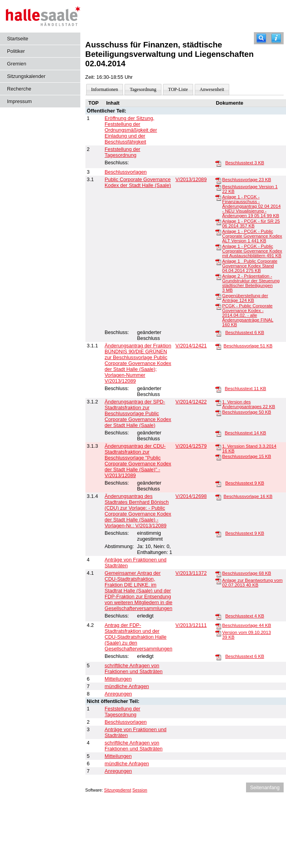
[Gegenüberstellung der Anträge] (218, 296)
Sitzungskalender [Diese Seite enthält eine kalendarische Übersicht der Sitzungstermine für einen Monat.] (26, 76)
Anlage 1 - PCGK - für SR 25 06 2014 (251, 223)
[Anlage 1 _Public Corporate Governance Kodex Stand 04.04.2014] (218, 261)
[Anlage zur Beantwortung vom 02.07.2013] (218, 581)
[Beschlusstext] (218, 163)
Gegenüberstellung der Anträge (245, 298)
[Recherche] (261, 38)
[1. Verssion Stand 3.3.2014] (218, 447)
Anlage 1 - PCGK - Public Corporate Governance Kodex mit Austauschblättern (252, 251)
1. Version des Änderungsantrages (249, 404)
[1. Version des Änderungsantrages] (218, 402)
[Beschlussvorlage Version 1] (218, 187)
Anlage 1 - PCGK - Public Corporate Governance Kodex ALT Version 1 (252, 236)
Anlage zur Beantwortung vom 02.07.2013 (252, 583)
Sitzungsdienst (118, 790)
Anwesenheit (212, 89)
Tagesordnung (143, 89)
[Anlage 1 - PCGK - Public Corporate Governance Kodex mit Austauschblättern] (218, 247)
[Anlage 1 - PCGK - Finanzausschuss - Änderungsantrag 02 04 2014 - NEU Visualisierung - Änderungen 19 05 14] (218, 197)
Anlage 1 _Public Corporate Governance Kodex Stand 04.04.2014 (250, 266)
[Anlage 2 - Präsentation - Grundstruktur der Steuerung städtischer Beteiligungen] (218, 276)
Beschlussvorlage (247, 180)
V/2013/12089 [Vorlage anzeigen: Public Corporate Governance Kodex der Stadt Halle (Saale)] (191, 179)
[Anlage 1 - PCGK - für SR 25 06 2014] (218, 222)
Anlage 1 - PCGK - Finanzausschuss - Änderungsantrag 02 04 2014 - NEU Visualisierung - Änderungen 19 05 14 (251, 206)
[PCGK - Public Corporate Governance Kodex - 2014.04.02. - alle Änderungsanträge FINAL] (218, 306)
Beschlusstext (245, 163)
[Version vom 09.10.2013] (218, 633)
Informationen (105, 89)
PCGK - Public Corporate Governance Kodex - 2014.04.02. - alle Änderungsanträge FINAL (248, 315)
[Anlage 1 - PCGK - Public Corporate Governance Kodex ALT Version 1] (218, 232)
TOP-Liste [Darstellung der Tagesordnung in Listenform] (178, 89)
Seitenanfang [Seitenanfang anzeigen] (265, 787)
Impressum (19, 101)
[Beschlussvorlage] (218, 180)
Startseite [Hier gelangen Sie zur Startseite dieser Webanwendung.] (18, 39)
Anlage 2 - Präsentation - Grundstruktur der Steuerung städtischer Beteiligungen (251, 283)
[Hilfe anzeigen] (276, 38)
